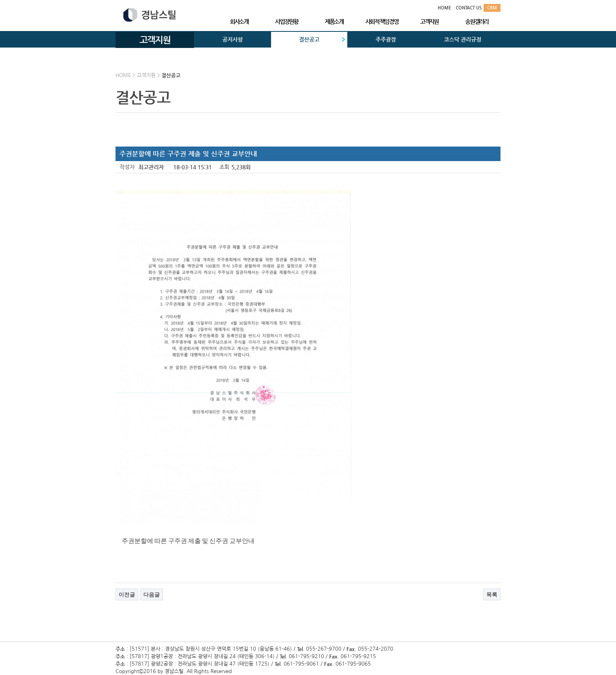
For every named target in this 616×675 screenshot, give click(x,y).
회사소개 (239, 21)
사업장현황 (287, 21)
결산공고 (309, 39)
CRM (492, 8)
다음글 (152, 594)
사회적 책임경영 (382, 21)
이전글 (127, 594)
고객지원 (429, 21)
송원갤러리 (477, 21)
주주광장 (386, 39)
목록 (492, 594)
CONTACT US (469, 8)
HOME (444, 8)
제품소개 (334, 21)
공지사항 (233, 39)
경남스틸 (149, 15)
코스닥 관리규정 (463, 39)
